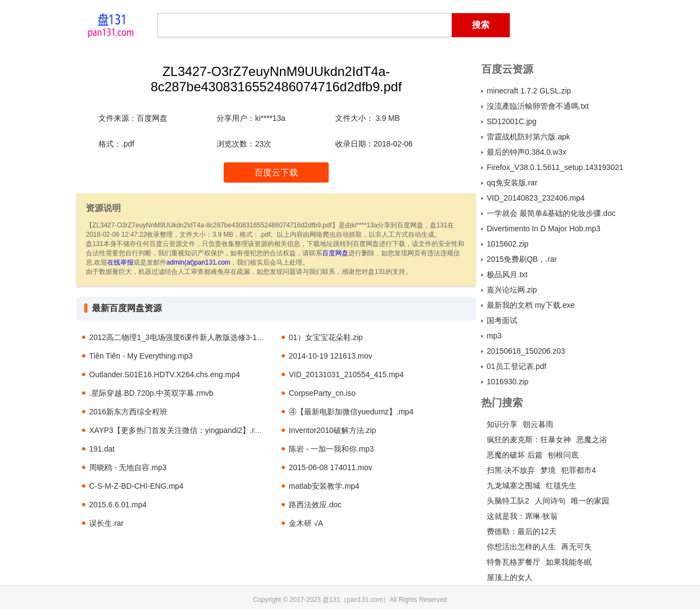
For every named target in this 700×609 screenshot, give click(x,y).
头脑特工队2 (508, 501)
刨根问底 (563, 455)
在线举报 (120, 262)
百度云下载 (276, 172)
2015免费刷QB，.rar (522, 259)
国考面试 (502, 320)
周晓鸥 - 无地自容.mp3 (128, 467)
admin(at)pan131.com (198, 262)
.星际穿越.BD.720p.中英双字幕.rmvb (151, 393)
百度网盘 (335, 253)
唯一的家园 (590, 501)
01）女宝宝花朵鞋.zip (326, 337)
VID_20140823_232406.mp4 (536, 198)
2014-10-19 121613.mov (331, 356)
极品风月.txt (507, 274)
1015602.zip (507, 244)
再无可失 (576, 547)
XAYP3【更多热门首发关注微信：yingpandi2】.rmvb (179, 430)
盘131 (110, 25)
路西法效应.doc (315, 505)
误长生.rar (106, 523)
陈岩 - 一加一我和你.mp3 (331, 449)
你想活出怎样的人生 (521, 547)
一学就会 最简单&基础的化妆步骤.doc (551, 213)
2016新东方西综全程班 (128, 412)
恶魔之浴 (592, 440)
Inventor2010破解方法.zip (332, 430)
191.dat (102, 449)
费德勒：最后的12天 (522, 531)
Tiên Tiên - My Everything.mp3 (141, 356)
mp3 (494, 336)
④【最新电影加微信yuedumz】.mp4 (351, 412)
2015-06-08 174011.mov (331, 467)
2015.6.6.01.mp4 (118, 505)
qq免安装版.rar (512, 183)
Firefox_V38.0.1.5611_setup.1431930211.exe (555, 167)
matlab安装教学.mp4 (324, 486)
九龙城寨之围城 (514, 485)
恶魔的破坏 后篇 (515, 455)
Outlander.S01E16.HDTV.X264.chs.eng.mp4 (165, 374)
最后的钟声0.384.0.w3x (527, 152)
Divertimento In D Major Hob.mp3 (544, 229)
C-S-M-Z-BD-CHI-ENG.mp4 (136, 486)
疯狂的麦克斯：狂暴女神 (529, 440)
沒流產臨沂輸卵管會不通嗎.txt (538, 106)
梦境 (548, 470)
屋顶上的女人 (510, 577)
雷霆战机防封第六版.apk (528, 137)
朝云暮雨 (538, 424)
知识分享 (502, 424)
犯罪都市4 (579, 470)
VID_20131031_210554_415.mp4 (346, 374)
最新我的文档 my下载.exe (531, 305)
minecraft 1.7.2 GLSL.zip (529, 91)
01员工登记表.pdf (517, 366)
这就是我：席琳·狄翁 (522, 516)
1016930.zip (507, 382)
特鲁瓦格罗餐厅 (514, 562)
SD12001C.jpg (512, 121)
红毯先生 (561, 485)
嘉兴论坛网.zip (512, 290)
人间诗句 (550, 501)
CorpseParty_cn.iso (322, 393)
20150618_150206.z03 (526, 351)
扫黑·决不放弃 (511, 470)
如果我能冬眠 (569, 562)
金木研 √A (306, 523)
